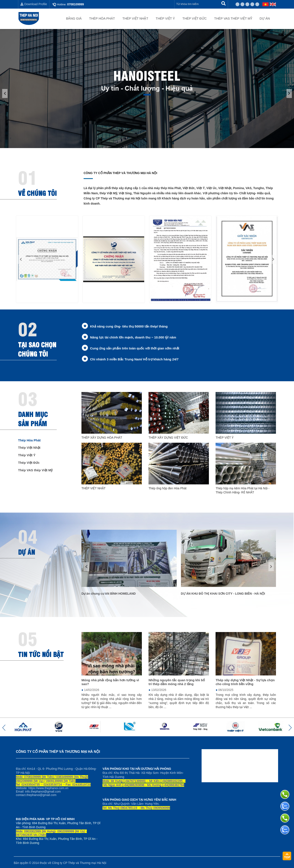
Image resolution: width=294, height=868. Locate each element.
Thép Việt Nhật (135, 18)
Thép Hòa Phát (102, 18)
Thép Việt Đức (195, 18)
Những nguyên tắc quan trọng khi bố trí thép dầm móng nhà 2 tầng (177, 682)
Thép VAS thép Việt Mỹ (233, 18)
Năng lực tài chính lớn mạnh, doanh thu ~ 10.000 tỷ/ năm (133, 337)
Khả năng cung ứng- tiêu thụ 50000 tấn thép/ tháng (129, 326)
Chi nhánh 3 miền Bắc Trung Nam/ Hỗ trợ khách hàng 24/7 (134, 359)
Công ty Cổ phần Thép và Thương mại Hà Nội (120, 173)
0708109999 (75, 4)
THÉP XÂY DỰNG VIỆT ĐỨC (168, 438)
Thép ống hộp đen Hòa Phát (167, 488)
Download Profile (34, 4)
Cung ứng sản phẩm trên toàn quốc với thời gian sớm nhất (135, 348)
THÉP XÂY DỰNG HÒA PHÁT (102, 438)
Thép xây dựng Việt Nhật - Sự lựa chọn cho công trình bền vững (245, 682)
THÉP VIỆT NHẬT (93, 488)
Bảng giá (74, 18)
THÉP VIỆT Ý (225, 438)
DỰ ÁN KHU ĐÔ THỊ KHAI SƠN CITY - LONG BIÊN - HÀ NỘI (223, 594)
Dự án (265, 18)
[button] (21, 259)
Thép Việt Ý (165, 18)
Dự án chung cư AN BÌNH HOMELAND (109, 594)
